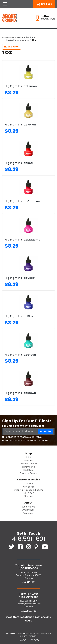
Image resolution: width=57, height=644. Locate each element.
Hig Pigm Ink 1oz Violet (20, 278)
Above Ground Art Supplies (16, 37)
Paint (28, 457)
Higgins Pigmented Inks (17, 40)
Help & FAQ (28, 493)
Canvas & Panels (28, 464)
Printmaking (28, 467)
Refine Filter (12, 47)
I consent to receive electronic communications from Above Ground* (25, 439)
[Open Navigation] (5, 4)
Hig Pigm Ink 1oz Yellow (21, 124)
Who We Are (29, 507)
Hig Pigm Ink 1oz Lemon (21, 86)
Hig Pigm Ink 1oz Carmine (22, 201)
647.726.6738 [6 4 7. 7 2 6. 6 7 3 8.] (29, 611)
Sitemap (28, 496)
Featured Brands (29, 473)
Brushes (29, 460)
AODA (24, 640)
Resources (29, 513)
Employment (29, 510)
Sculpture (28, 470)
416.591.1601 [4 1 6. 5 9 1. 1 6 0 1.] (29, 539)
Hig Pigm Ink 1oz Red (19, 163)
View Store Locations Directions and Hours (28, 619)
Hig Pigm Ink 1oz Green (20, 355)
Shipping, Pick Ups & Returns (29, 490)
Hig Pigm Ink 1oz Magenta (23, 240)
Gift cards (28, 487)
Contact (28, 484)
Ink (34, 37)
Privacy (35, 640)
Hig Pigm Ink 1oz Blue (19, 316)
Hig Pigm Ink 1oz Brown (20, 393)
